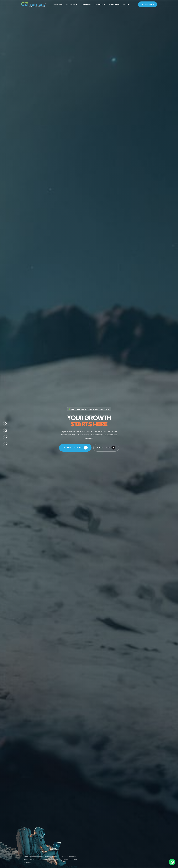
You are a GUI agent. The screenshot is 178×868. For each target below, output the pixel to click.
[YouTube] (6, 445)
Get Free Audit (148, 4)
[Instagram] (6, 423)
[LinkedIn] (6, 431)
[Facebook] (6, 438)
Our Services (104, 448)
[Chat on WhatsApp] (172, 862)
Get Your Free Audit (73, 448)
